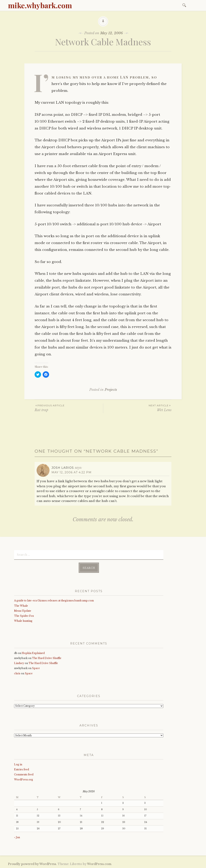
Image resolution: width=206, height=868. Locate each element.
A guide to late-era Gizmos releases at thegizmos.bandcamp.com (54, 600)
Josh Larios (63, 468)
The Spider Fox (24, 615)
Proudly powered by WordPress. (32, 864)
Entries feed (22, 769)
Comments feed (24, 774)
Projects (111, 390)
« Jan (17, 837)
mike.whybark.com (40, 5)
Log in (18, 764)
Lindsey (19, 663)
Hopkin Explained (33, 653)
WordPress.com (99, 864)
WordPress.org (24, 779)
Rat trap (69, 408)
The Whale (21, 605)
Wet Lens (137, 408)
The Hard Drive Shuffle (47, 658)
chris (17, 673)
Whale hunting (23, 621)
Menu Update (23, 610)
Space (36, 668)
